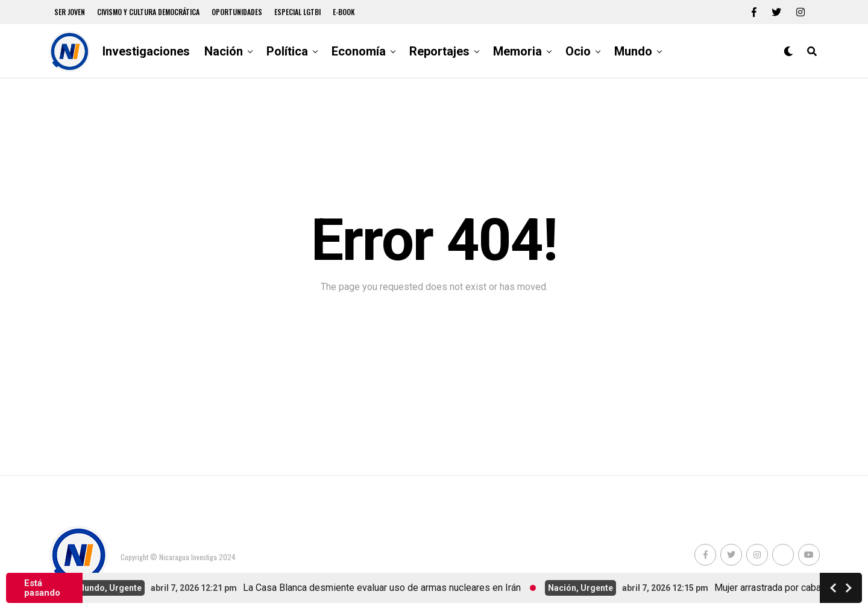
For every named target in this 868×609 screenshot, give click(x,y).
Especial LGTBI (297, 12)
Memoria (517, 51)
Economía (359, 51)
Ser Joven (70, 12)
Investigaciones (146, 51)
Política (287, 51)
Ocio (578, 51)
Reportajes (439, 51)
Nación (224, 51)
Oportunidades (237, 12)
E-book (344, 12)
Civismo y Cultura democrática (148, 12)
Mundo (633, 51)
